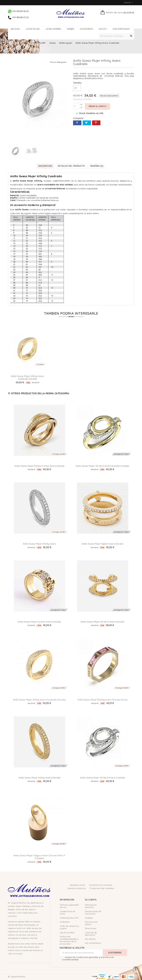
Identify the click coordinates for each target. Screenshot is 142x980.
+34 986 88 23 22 (18, 17)
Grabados (65, 922)
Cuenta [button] (129, 2)
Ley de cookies (67, 932)
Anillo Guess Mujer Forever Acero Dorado (40, 622)
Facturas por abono (91, 923)
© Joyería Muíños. (17, 977)
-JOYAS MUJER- (33, 29)
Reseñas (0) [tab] (97, 166)
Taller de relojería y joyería (69, 927)
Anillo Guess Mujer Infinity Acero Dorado (40, 778)
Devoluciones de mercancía (93, 913)
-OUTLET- (103, 29)
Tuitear (87, 123)
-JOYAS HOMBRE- (53, 29)
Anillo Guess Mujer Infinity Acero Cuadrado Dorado (28, 378)
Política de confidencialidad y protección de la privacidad (69, 940)
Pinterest (96, 123)
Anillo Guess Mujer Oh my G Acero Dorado (103, 622)
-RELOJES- (15, 29)
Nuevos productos (77, 888)
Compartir (77, 123)
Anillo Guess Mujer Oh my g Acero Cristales (103, 778)
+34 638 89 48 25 (18, 11)
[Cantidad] (76, 106)
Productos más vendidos (102, 888)
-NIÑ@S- (71, 29)
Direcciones (91, 928)
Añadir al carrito (97, 106)
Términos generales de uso (69, 906)
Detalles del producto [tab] (71, 166)
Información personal (91, 906)
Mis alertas (90, 939)
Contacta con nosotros (101, 885)
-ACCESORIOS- (86, 29)
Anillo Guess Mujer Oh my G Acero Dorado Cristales (103, 466)
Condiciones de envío (67, 913)
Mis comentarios (93, 943)
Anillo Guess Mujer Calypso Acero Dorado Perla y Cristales (40, 857)
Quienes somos (78, 885)
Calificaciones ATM (69, 918)
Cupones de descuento (91, 934)
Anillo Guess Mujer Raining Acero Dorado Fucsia (103, 700)
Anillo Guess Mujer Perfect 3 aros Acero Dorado (40, 466)
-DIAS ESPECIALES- (121, 29)
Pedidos (89, 918)
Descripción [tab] (45, 166)
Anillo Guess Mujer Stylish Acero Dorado (103, 544)
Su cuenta (91, 900)
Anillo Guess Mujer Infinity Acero (40, 544)
